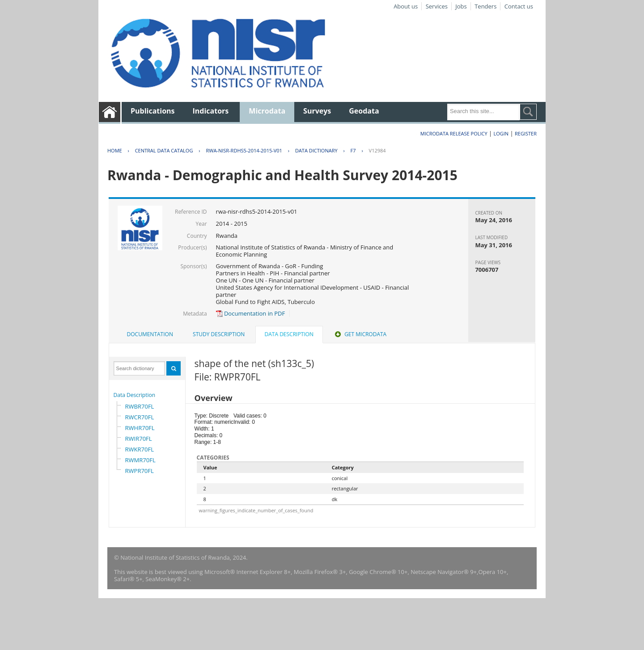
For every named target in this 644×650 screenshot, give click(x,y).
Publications (153, 111)
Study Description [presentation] (219, 334)
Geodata (364, 111)
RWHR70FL (140, 428)
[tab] (150, 334)
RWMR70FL (140, 460)
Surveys (317, 111)
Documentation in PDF (251, 313)
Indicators (211, 111)
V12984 (377, 150)
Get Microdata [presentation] (360, 334)
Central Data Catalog (164, 150)
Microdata (267, 111)
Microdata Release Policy (454, 133)
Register (526, 133)
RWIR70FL (139, 439)
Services (437, 6)
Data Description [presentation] (289, 334)
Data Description (135, 395)
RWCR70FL (140, 417)
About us (406, 6)
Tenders (485, 6)
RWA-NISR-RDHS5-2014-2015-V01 (244, 150)
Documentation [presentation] (150, 334)
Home (115, 150)
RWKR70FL (140, 449)
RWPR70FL (140, 471)
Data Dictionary (316, 150)
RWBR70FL (140, 406)
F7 (353, 150)
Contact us (519, 6)
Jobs (461, 6)
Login (501, 133)
